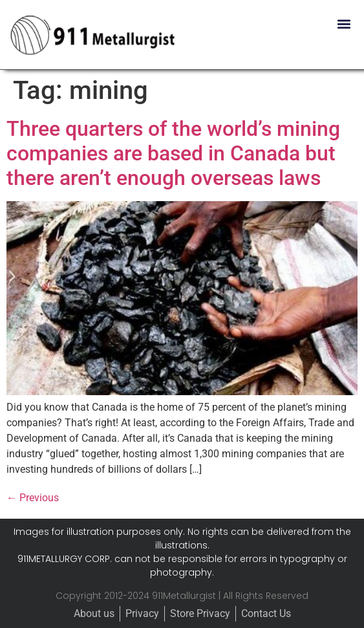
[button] (344, 24)
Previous (33, 498)
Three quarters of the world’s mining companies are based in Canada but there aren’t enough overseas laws (173, 154)
